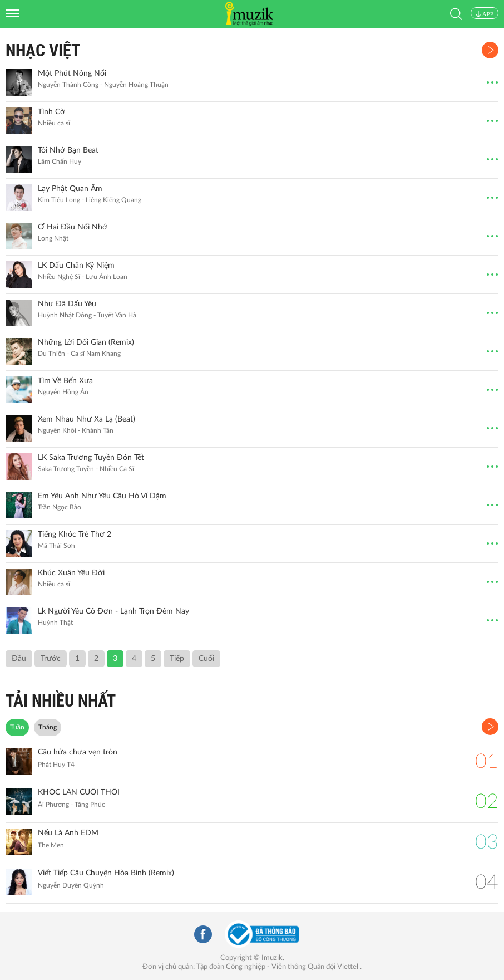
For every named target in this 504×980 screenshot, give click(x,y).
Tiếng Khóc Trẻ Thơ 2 (75, 535)
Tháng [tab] (48, 727)
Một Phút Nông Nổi (72, 73)
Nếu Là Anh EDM (68, 833)
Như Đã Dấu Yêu (67, 304)
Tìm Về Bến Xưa (65, 381)
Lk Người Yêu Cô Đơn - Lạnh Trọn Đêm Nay (113, 611)
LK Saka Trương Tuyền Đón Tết (91, 458)
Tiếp (177, 659)
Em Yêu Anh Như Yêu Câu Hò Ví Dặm (102, 496)
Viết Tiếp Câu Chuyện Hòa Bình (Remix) (106, 873)
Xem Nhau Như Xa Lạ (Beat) (87, 419)
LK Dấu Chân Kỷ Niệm (76, 266)
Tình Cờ (51, 112)
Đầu (19, 659)
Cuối (206, 659)
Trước (51, 659)
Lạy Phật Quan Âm (70, 189)
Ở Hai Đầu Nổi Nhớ (73, 227)
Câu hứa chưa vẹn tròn (78, 752)
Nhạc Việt (43, 50)
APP (485, 14)
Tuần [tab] (17, 727)
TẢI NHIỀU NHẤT (61, 701)
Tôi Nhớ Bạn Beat (68, 150)
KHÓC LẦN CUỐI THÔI (79, 792)
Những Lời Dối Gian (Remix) (86, 342)
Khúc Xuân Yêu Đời (71, 573)
